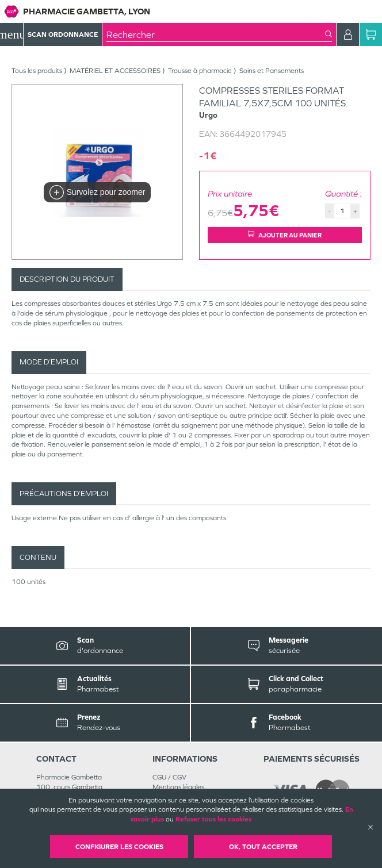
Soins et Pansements (272, 71)
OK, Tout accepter (263, 847)
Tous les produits (37, 71)
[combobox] (216, 34)
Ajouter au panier (285, 235)
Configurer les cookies (119, 847)
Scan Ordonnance (63, 34)
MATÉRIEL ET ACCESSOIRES (115, 71)
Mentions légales (178, 787)
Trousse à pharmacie (200, 71)
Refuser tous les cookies (213, 819)
